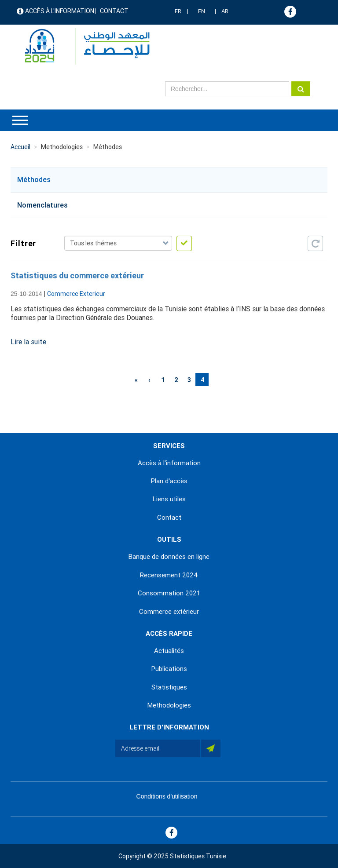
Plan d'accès (169, 481)
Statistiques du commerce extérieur (77, 275)
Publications (169, 669)
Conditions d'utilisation (167, 796)
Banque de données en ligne (169, 557)
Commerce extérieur (169, 612)
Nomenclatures (42, 205)
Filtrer (22, 243)
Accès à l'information (60, 11)
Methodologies (169, 705)
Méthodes (34, 180)
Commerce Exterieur (76, 294)
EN (202, 11)
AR (225, 11)
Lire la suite (28, 342)
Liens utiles (169, 499)
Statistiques (169, 687)
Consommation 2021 (169, 593)
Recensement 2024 (169, 575)
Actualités (169, 651)
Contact (114, 11)
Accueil (20, 147)
